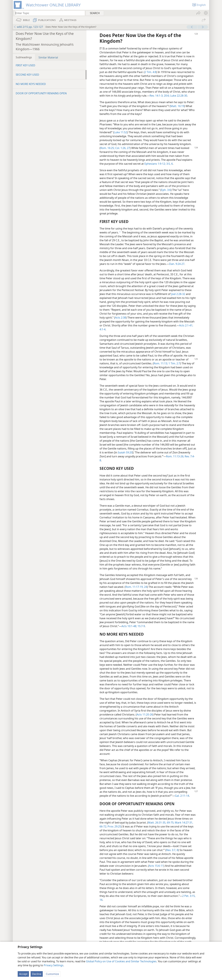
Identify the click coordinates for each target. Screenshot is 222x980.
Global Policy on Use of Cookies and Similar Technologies (121, 961)
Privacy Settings (54, 965)
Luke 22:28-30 (178, 96)
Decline (37, 974)
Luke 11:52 (120, 132)
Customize (52, 974)
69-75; (170, 823)
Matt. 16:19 (177, 106)
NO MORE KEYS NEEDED (31, 84)
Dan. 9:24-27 (177, 264)
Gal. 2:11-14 (182, 796)
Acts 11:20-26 (145, 714)
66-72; (103, 826)
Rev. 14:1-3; (156, 96)
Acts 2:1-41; (186, 325)
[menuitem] (206, 13)
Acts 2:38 (120, 318)
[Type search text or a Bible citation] (48, 13)
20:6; (166, 96)
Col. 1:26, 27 (122, 148)
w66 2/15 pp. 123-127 (28, 27)
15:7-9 (141, 626)
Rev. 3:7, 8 (172, 850)
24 (145, 587)
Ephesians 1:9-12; (155, 164)
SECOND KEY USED (27, 75)
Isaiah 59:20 (125, 452)
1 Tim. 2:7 (174, 363)
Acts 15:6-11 (156, 866)
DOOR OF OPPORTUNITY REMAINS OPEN (41, 93)
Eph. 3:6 (166, 190)
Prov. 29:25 (114, 826)
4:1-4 (102, 329)
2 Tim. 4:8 (150, 72)
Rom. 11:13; (161, 363)
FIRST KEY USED (25, 65)
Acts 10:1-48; (129, 626)
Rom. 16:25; (107, 148)
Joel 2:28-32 (178, 294)
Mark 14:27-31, (184, 823)
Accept (23, 974)
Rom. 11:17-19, (134, 587)
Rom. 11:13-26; (175, 456)
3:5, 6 (169, 164)
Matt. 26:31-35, (157, 823)
